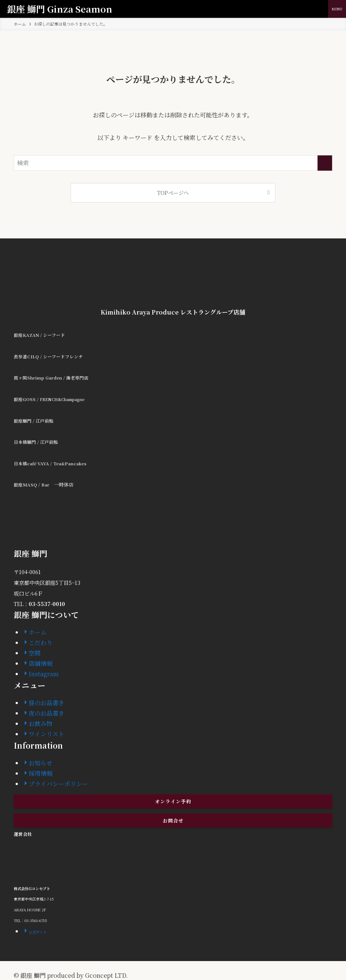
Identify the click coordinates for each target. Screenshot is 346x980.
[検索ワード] (173, 163)
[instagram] (173, 964)
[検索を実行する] (325, 163)
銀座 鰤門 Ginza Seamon (60, 9)
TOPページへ (173, 193)
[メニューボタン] (337, 9)
